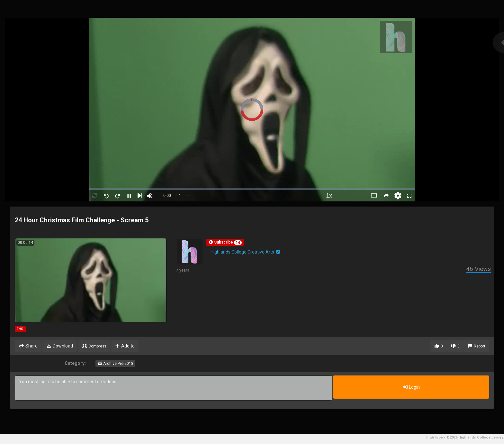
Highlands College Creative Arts (246, 252)
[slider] (252, 189)
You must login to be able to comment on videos (174, 388)
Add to (125, 346)
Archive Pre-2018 (115, 364)
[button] (225, 242)
